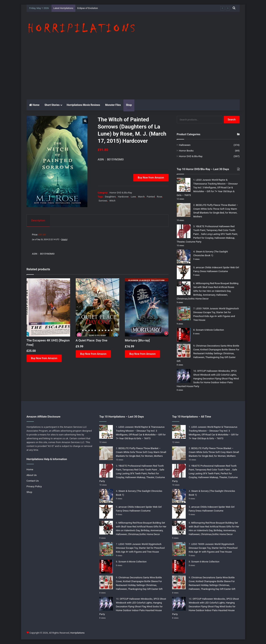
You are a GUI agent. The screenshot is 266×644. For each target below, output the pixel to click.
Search (232, 120)
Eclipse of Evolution (87, 8)
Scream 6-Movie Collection (210, 330)
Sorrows (103, 201)
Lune (133, 197)
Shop (129, 105)
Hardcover (123, 197)
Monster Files (113, 105)
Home (34, 105)
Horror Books (186, 151)
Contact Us (33, 481)
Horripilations (77, 633)
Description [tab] (38, 220)
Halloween (185, 145)
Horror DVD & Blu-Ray (121, 193)
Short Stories (52, 105)
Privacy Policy (34, 486)
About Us (32, 475)
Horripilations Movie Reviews (83, 105)
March (141, 197)
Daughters (111, 197)
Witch (112, 201)
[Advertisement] (133, 72)
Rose (160, 197)
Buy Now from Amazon (151, 178)
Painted (151, 197)
